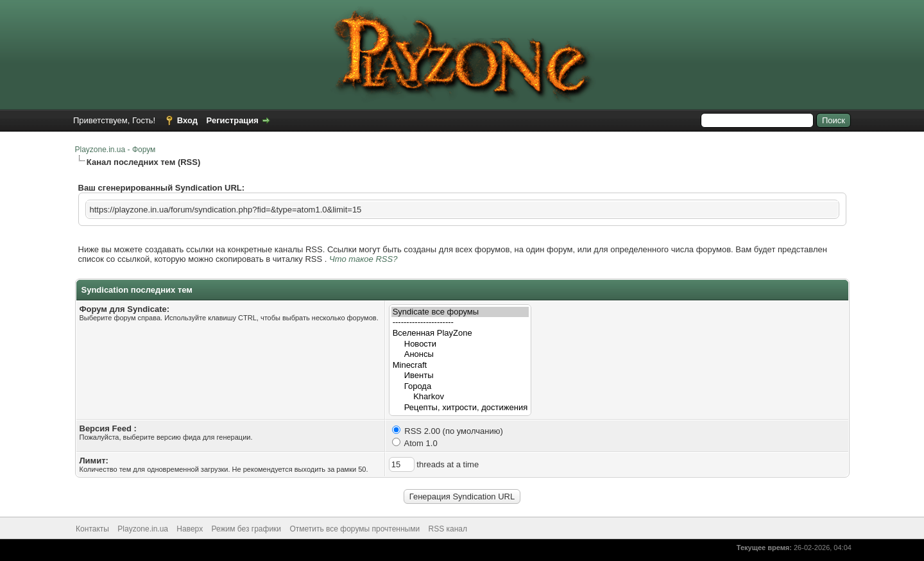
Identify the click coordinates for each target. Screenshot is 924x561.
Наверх (190, 529)
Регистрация (233, 120)
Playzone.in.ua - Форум (116, 150)
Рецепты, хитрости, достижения (460, 408)
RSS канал (448, 529)
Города (460, 387)
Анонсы (460, 355)
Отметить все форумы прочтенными (355, 529)
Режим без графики (247, 529)
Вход (187, 120)
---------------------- (460, 323)
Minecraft (460, 366)
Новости (460, 344)
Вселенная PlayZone (460, 333)
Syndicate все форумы (460, 312)
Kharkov (460, 397)
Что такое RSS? (363, 259)
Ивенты (460, 376)
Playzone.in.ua (143, 529)
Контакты (92, 529)
